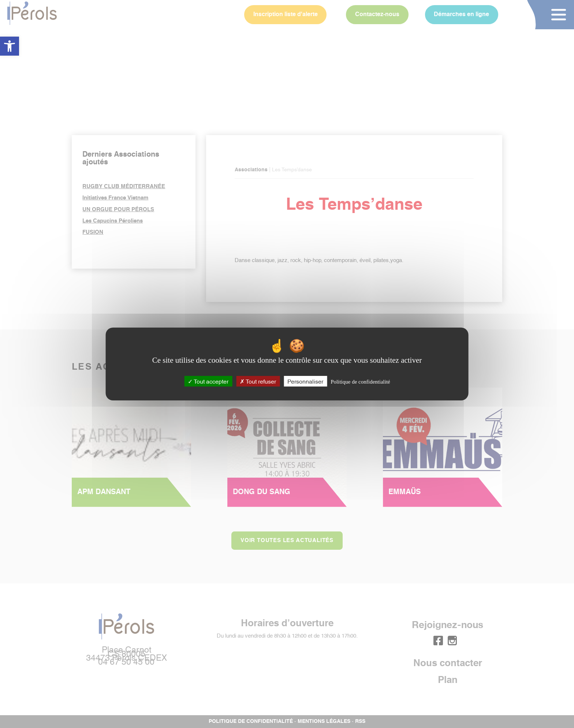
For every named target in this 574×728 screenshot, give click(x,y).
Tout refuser (258, 381)
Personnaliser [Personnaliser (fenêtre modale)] (305, 381)
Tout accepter (208, 381)
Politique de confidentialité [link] (360, 382)
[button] (10, 46)
